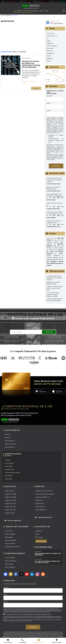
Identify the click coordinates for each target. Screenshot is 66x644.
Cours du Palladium (11, 561)
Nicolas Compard (51, 200)
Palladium (50, 58)
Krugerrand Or (40, 503)
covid (28, 81)
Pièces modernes (10, 543)
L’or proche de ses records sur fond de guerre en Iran (55, 213)
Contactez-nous (10, 469)
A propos (52, 233)
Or (47, 38)
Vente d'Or (34, 413)
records (24, 83)
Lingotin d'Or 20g (10, 507)
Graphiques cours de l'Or (12, 547)
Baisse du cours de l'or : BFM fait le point (54, 283)
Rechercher (49, 332)
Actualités (8, 15)
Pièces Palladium (10, 567)
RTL (63, 358)
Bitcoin (49, 61)
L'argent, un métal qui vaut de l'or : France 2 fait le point (55, 288)
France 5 (40, 358)
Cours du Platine (10, 558)
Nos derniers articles (57, 173)
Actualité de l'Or (42, 527)
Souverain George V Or (42, 497)
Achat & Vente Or (12, 430)
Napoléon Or (51, 53)
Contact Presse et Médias (12, 473)
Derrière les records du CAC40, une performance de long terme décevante (31, 64)
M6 (13, 358)
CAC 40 (24, 81)
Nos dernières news (44, 547)
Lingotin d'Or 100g (10, 500)
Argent (49, 41)
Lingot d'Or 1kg (9, 491)
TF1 (4, 358)
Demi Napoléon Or (41, 510)
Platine (49, 56)
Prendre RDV (9, 466)
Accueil (3, 15)
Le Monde (51, 358)
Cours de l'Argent (52, 46)
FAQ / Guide (39, 537)
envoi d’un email (6, 636)
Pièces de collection (11, 540)
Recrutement (9, 476)
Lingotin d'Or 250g (10, 497)
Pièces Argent (9, 537)
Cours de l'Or (51, 33)
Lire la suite (36, 88)
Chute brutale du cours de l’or (54, 204)
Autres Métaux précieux (15, 553)
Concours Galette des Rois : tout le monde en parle (55, 300)
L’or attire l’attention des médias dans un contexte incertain (54, 180)
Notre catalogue (41, 541)
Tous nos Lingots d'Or (13, 520)
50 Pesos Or (39, 500)
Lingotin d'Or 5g (10, 513)
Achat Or (8, 434)
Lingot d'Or (50, 43)
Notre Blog (8, 479)
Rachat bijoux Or (10, 441)
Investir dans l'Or (52, 36)
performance (33, 81)
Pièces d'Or (40, 486)
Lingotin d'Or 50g (10, 503)
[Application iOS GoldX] (58, 391)
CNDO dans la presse (57, 271)
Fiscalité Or (39, 531)
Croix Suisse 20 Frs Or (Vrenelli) (45, 494)
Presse (59, 184)
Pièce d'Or (50, 51)
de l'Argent (24, 527)
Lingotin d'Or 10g (10, 510)
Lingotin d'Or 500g (10, 494)
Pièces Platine (9, 564)
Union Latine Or (40, 507)
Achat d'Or (20, 413)
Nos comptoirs (9, 463)
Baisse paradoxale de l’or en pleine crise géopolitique (55, 195)
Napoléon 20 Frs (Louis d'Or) (44, 491)
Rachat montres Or (11, 444)
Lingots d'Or (10, 486)
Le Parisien (27, 358)
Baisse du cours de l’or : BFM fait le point (54, 188)
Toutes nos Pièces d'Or (44, 517)
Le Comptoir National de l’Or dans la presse (33, 351)
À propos (8, 460)
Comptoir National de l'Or (53, 209)
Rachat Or (8, 438)
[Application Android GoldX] (41, 391)
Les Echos (34, 363)
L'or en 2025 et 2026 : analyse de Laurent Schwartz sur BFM (53, 294)
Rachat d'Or (50, 48)
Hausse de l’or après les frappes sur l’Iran (54, 222)
